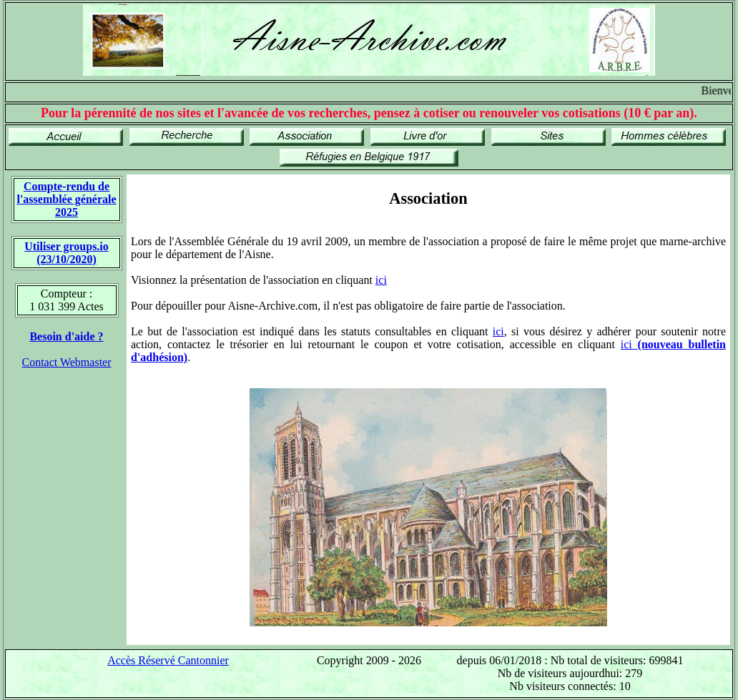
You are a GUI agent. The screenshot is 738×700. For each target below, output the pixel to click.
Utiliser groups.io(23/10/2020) (67, 253)
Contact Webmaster (66, 362)
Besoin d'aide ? (66, 336)
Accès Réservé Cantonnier (168, 660)
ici (381, 280)
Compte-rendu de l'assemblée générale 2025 (66, 199)
